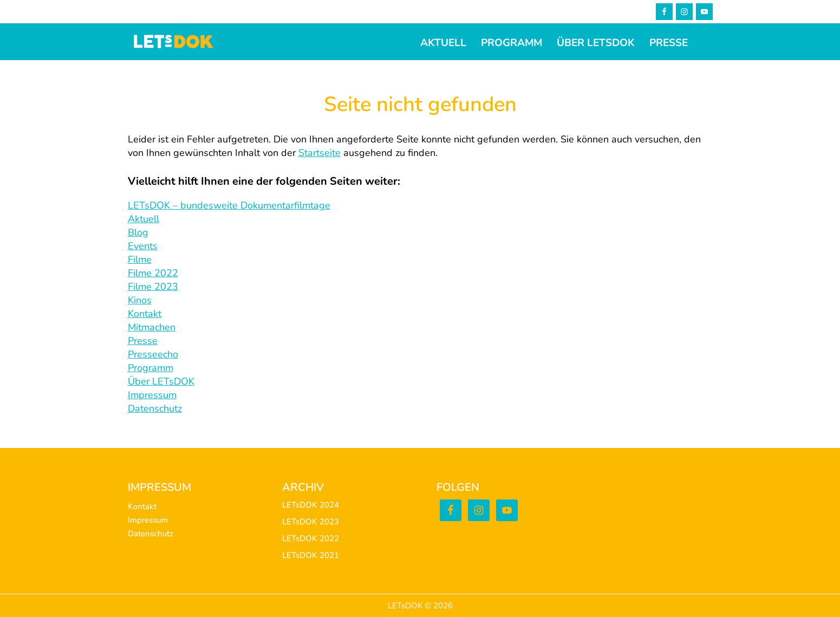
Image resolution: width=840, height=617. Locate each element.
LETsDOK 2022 (311, 538)
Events (143, 246)
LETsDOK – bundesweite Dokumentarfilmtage (229, 205)
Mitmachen (152, 327)
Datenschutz (155, 408)
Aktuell (144, 219)
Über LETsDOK (161, 381)
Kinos (140, 300)
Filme (140, 259)
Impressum (152, 395)
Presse (143, 341)
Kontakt (145, 314)
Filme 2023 (153, 287)
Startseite (320, 153)
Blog (138, 232)
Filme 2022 (153, 273)
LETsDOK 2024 (311, 505)
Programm (151, 368)
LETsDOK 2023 (311, 522)
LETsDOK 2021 (311, 555)
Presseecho (153, 354)
